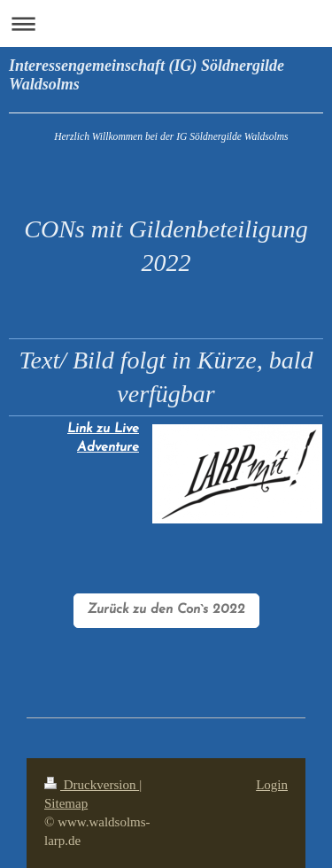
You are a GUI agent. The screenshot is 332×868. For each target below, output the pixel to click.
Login (272, 785)
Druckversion (92, 785)
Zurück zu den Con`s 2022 (166, 610)
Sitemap (66, 803)
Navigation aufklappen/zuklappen (166, 23)
